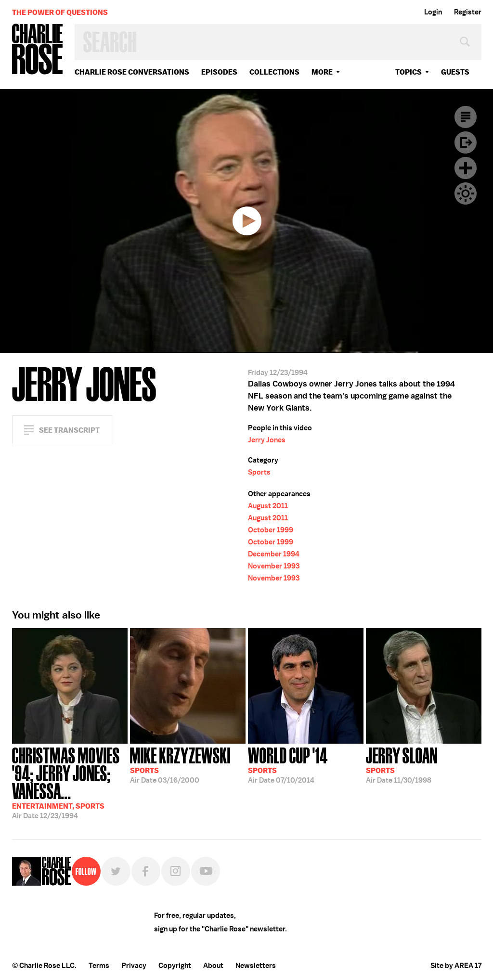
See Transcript (69, 430)
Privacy (134, 966)
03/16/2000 (180, 764)
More (322, 72)
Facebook (146, 871)
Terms (99, 966)
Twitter (116, 871)
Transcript (466, 117)
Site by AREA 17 (456, 966)
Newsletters (256, 966)
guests (455, 72)
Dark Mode (466, 193)
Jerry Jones (267, 440)
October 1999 (271, 530)
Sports (259, 472)
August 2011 (268, 506)
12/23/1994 (70, 782)
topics (409, 72)
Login (433, 12)
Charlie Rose (38, 50)
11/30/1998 (402, 764)
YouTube (206, 871)
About (213, 966)
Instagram (176, 871)
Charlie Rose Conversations (132, 72)
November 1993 (274, 566)
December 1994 (274, 554)
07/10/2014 (288, 764)
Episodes (219, 72)
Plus (466, 168)
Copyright (175, 966)
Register (468, 12)
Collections (274, 72)
